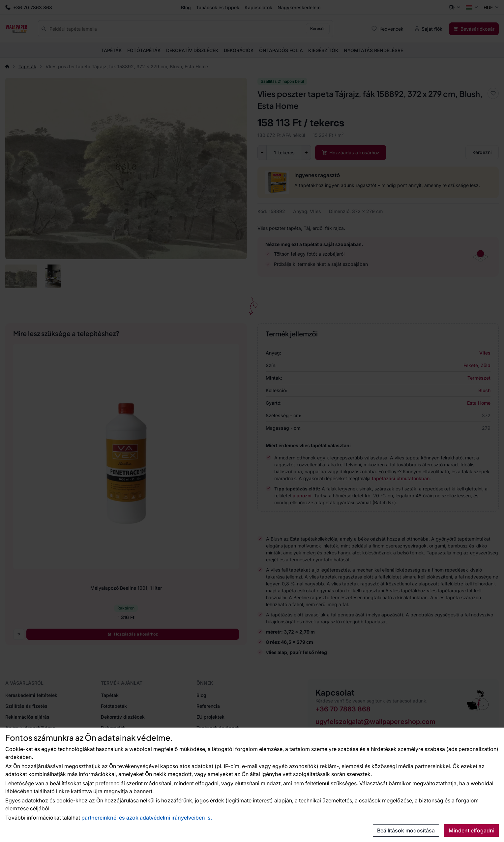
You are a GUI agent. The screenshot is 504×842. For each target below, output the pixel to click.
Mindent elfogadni (472, 830)
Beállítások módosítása (406, 830)
